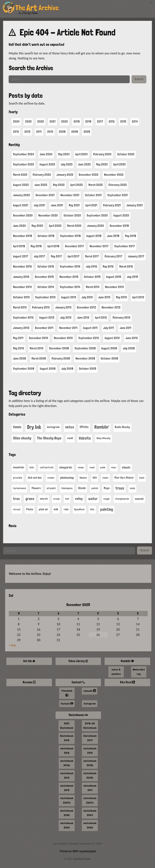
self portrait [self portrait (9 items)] (47, 467)
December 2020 (23, 215)
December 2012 (86, 307)
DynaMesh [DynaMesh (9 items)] (79, 509)
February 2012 (121, 318)
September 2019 (70, 236)
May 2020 (37, 226)
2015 (123, 122)
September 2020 (97, 215)
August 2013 (69, 297)
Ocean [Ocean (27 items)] (82, 488)
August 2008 (48, 369)
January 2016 (21, 277)
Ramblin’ (127, 661)
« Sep (12, 645)
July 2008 (67, 369)
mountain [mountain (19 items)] (18, 467)
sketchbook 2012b (90, 775)
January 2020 (96, 226)
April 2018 (53, 246)
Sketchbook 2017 (90, 738)
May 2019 (131, 236)
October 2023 (126, 154)
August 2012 (47, 318)
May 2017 (56, 256)
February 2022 (118, 185)
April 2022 (77, 185)
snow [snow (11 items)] (81, 467)
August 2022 (21, 185)
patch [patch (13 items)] (95, 488)
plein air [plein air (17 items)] (43, 509)
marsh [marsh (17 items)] (44, 499)
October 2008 (109, 358)
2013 (16, 132)
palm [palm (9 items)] (103, 467)
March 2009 (39, 358)
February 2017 (113, 256)
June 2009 (19, 358)
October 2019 (46, 236)
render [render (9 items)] (51, 478)
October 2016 (46, 267)
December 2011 (44, 328)
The (21, 8)
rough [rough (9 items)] (106, 499)
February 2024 (102, 154)
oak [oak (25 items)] (56, 509)
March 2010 (37, 348)
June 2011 (126, 328)
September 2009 (85, 348)
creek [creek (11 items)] (56, 499)
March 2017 (92, 256)
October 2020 (72, 215)
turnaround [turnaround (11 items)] (19, 488)
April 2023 (119, 164)
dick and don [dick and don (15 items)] (35, 478)
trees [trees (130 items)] (120, 488)
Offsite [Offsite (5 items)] (84, 427)
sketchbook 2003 (67, 825)
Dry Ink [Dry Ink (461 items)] (34, 427)
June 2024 (46, 154)
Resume (29, 682)
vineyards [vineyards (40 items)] (66, 467)
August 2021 (21, 205)
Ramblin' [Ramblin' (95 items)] (102, 427)
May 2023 (102, 164)
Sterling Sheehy (30, 13)
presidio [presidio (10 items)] (18, 478)
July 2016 (91, 267)
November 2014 (22, 287)
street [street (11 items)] (17, 509)
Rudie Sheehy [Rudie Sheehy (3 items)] (122, 427)
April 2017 (73, 256)
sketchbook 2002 (90, 825)
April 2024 (81, 154)
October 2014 (46, 287)
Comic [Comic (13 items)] (17, 427)
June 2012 (83, 318)
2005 (87, 132)
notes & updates (116, 672)
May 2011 (18, 338)
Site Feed (127, 682)
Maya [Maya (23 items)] (107, 488)
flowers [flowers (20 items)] (36, 488)
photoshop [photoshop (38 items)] (67, 478)
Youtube (67, 704)
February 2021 (112, 205)
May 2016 (108, 267)
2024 (16, 122)
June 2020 (19, 226)
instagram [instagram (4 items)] (53, 427)
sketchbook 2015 (90, 751)
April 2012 (101, 318)
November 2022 (114, 175)
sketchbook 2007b (67, 800)
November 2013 (114, 287)
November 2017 (99, 246)
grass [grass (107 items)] (30, 499)
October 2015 (92, 277)
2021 (53, 122)
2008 (75, 132)
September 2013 (45, 297)
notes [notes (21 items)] (70, 427)
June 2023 (84, 164)
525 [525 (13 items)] (95, 478)
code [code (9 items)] (132, 488)
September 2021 (118, 195)
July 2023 (67, 164)
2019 (77, 122)
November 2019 (22, 236)
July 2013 (87, 297)
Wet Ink (29, 661)
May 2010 (19, 348)
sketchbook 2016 (67, 751)
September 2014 (70, 287)
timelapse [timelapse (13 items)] (67, 488)
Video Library (78, 661)
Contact (78, 682)
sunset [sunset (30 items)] (139, 499)
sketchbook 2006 (67, 813)
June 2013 (104, 297)
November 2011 (68, 328)
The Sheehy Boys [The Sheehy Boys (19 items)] (49, 438)
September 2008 (24, 369)
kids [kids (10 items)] (32, 467)
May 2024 (64, 154)
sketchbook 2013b (90, 763)
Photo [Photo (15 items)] (30, 509)
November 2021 (70, 195)
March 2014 (93, 287)
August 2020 (121, 215)
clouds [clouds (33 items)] (126, 467)
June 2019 (113, 236)
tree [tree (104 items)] (16, 499)
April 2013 (138, 297)
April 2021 (91, 205)
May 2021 (74, 205)
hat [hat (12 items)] (67, 499)
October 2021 (93, 195)
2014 (135, 122)
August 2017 (21, 256)
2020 (64, 122)
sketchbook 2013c (67, 763)
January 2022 (21, 195)
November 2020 (48, 215)
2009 (62, 132)
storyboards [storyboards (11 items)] (122, 499)
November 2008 (85, 358)
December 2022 (89, 175)
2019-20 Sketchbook (90, 726)
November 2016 (22, 267)
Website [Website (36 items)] (85, 438)
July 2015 (132, 277)
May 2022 (59, 185)
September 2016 (70, 267)
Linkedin (90, 691)
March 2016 (126, 267)
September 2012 (23, 318)
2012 (27, 132)
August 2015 (114, 277)
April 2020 (55, 226)
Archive (49, 8)
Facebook (67, 693)
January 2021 (135, 205)
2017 (100, 122)
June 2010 (132, 338)
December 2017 (74, 246)
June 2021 (57, 205)
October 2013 (21, 297)
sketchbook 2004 (90, 813)
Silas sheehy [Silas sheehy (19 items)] (22, 438)
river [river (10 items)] (114, 467)
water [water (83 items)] (93, 499)
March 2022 (96, 185)
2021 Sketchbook (67, 726)
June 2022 (41, 185)
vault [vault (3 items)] (70, 438)
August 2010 (112, 338)
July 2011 (109, 328)
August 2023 (47, 164)
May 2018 (36, 246)
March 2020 (74, 226)
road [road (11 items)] (92, 467)
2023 (28, 122)
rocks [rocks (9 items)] (105, 478)
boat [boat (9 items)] (142, 478)
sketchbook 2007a (90, 800)
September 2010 (89, 338)
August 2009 (109, 348)
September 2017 (125, 246)
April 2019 (19, 246)
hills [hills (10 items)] (92, 509)
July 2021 (39, 205)
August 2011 (90, 328)
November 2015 (69, 277)
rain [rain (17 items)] (66, 509)
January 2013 (63, 307)
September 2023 (23, 164)
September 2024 (24, 154)
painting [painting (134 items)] (107, 509)
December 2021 (45, 195)
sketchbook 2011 (90, 788)
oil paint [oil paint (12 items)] (51, 488)
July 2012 (66, 318)
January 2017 (136, 256)
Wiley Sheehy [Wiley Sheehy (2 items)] (103, 438)
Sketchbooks (78, 715)
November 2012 (111, 307)
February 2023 (42, 175)
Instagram (90, 704)
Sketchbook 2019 (67, 738)
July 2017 (39, 256)
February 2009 (61, 358)
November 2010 (63, 338)
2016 (112, 122)
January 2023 (65, 175)
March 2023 (20, 175)
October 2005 (87, 369)
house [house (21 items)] (83, 478)
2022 (41, 122)
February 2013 (41, 307)
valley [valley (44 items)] (79, 499)
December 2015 (44, 277)
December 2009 (59, 348)
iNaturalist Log (139, 672)
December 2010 (39, 338)
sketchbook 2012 (67, 788)
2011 (39, 132)
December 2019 (119, 226)
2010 (50, 132)
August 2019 (94, 236)
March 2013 (20, 307)
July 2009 (129, 348)
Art (33, 8)
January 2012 (21, 328)
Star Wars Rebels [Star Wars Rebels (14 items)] (124, 478)
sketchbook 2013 (67, 775)
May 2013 (121, 297)
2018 (88, 122)
